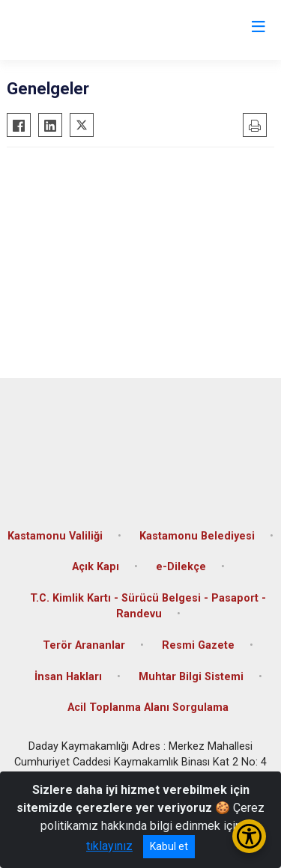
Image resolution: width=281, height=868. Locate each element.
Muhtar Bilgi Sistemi (191, 677)
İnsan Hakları (68, 677)
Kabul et (169, 846)
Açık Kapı (96, 567)
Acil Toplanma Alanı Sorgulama (148, 707)
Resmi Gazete (198, 645)
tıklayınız (109, 846)
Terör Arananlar (84, 645)
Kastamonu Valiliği (55, 536)
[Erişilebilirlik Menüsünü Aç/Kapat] (249, 836)
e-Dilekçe (181, 567)
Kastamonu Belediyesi (197, 536)
